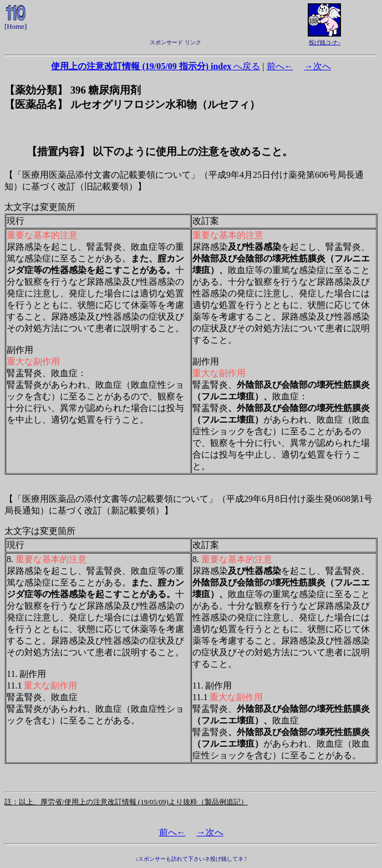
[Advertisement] (175, 20)
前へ (280, 66)
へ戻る (156, 66)
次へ (318, 66)
